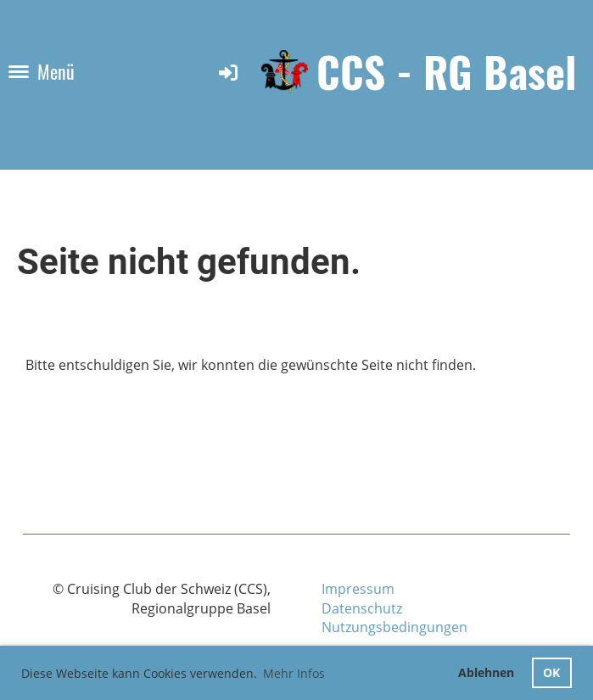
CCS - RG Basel (446, 72)
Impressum (358, 589)
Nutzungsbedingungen (394, 627)
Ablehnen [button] (486, 672)
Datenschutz (362, 608)
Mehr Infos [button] (294, 673)
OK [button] (551, 672)
